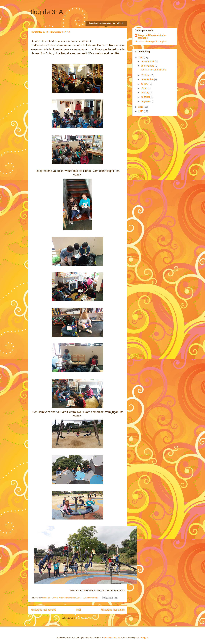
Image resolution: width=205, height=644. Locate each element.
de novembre (148, 66)
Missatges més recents (43, 610)
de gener (146, 101)
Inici (78, 610)
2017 (141, 58)
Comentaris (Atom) (85, 618)
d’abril (144, 88)
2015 (141, 111)
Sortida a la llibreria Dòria (51, 32)
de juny (145, 84)
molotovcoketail (112, 638)
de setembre (148, 79)
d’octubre (146, 75)
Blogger (144, 638)
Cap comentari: (91, 598)
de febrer (146, 97)
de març (145, 93)
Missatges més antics (113, 610)
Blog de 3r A (46, 12)
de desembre (148, 61)
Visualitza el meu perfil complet (150, 42)
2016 (141, 107)
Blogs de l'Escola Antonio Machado (152, 37)
